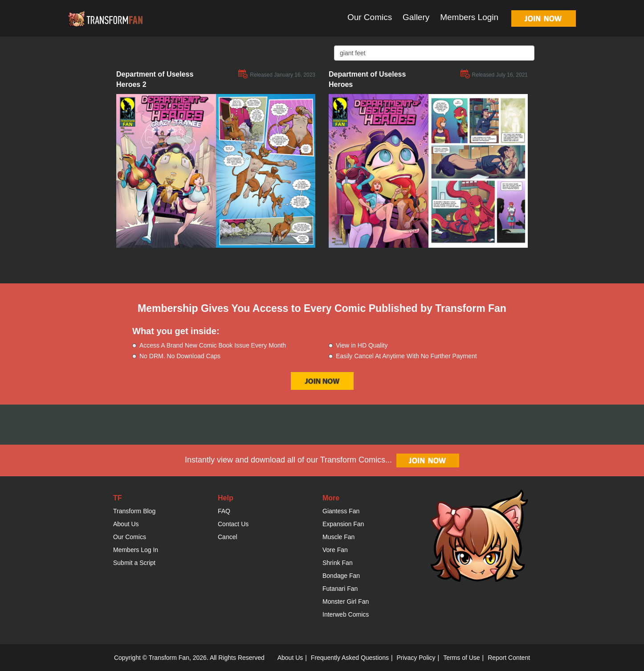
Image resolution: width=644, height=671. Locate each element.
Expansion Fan (343, 524)
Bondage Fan (341, 576)
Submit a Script (134, 563)
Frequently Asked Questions (350, 658)
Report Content (509, 658)
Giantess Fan (341, 511)
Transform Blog (134, 511)
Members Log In (136, 550)
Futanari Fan (340, 589)
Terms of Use (461, 658)
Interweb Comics (346, 614)
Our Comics (370, 17)
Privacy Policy (416, 658)
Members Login (469, 17)
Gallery (416, 17)
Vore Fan (335, 550)
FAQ (224, 511)
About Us (126, 524)
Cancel (228, 537)
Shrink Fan (338, 563)
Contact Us (233, 524)
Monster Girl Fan (346, 601)
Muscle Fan (338, 537)
